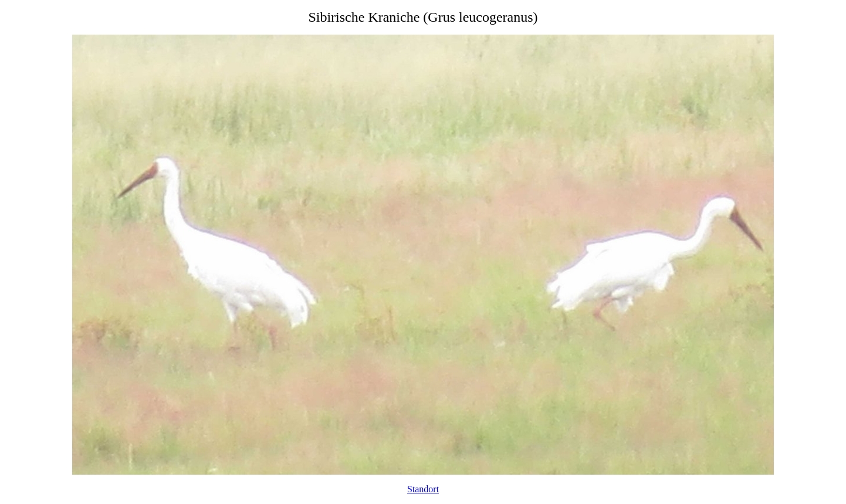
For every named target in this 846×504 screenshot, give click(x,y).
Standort (423, 489)
